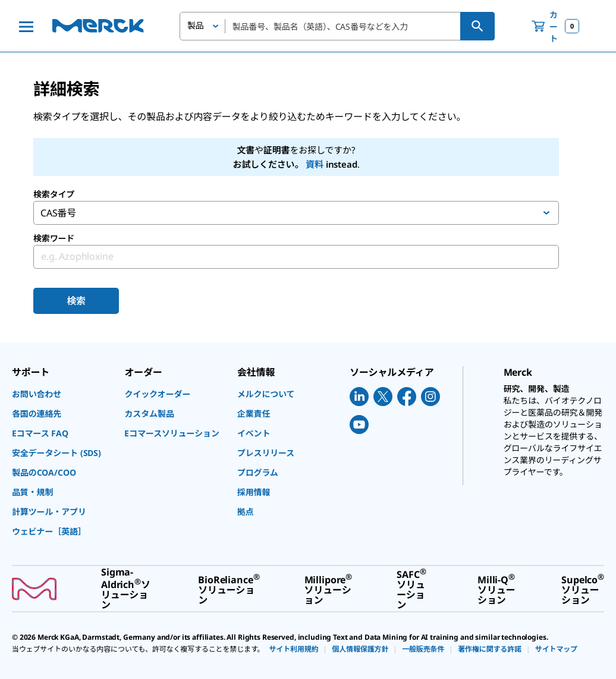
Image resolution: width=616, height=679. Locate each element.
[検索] (477, 26)
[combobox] (337, 26)
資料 (315, 164)
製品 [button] (196, 25)
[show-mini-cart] (555, 26)
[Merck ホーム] (98, 26)
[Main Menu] (26, 26)
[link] (62, 394)
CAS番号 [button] (58, 213)
